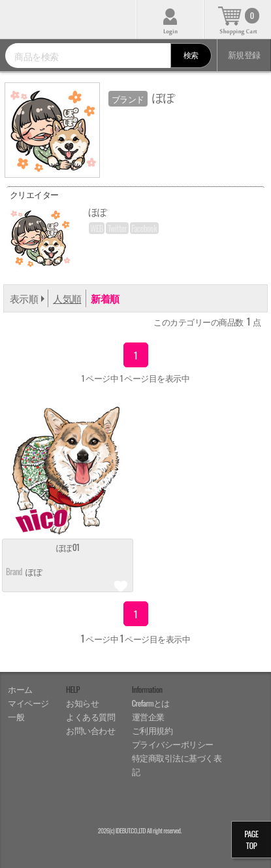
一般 (16, 717)
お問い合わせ (90, 730)
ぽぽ (34, 571)
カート (238, 19)
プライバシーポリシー (173, 744)
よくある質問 (90, 717)
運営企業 (148, 717)
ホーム (20, 689)
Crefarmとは (151, 703)
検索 (191, 55)
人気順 (67, 298)
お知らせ (82, 703)
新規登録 (244, 55)
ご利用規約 (152, 730)
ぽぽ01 (68, 548)
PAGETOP (251, 840)
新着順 (105, 298)
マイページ (28, 703)
